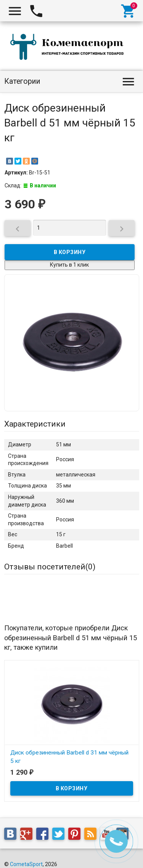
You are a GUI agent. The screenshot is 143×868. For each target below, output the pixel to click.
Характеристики (35, 424)
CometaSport (26, 864)
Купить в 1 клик (69, 265)
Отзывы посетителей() (50, 567)
